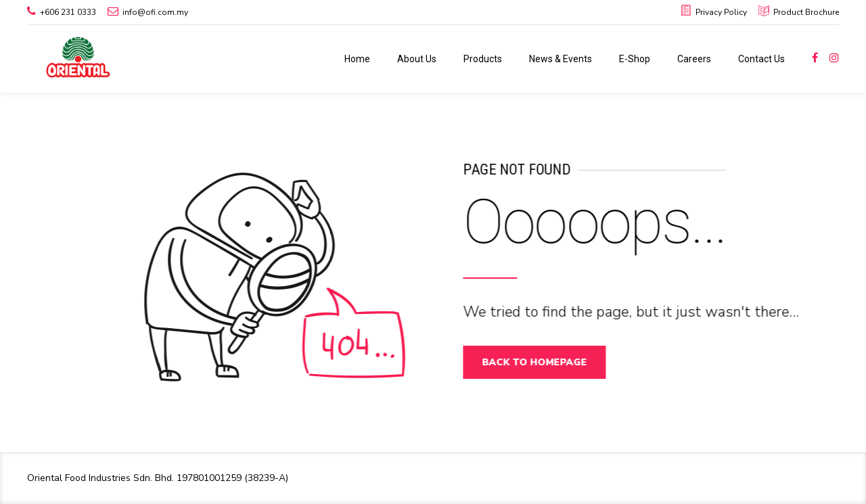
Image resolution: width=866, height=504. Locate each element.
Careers (694, 59)
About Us (417, 59)
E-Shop (635, 59)
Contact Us (761, 59)
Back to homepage (540, 362)
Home (357, 59)
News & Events (561, 59)
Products (483, 59)
